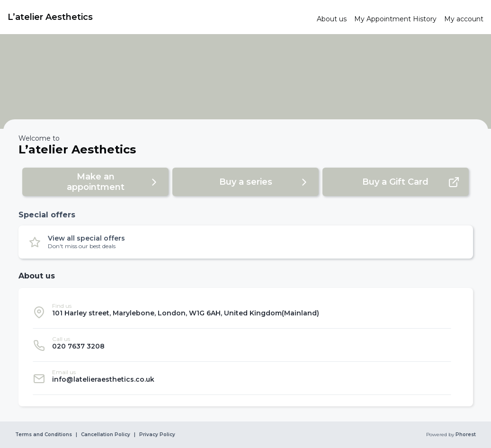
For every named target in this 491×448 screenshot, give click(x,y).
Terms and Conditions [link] (44, 435)
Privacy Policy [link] (157, 435)
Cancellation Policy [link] (106, 435)
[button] (95, 182)
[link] (158, 17)
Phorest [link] (465, 435)
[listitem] (242, 312)
